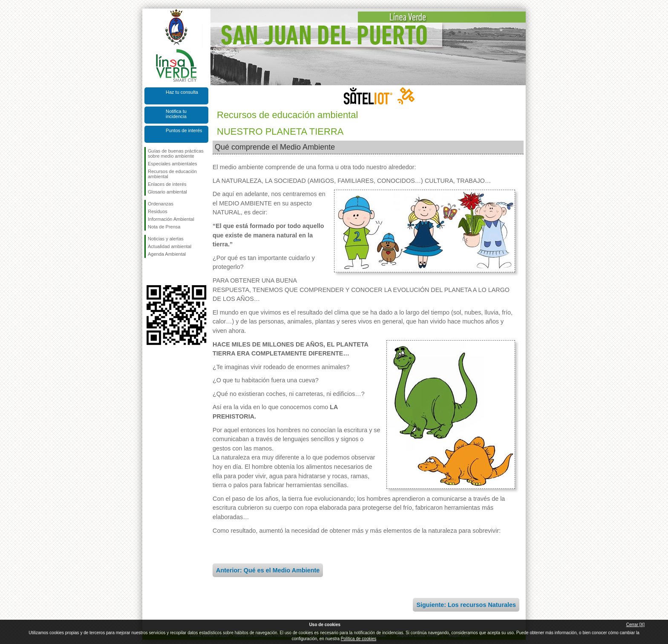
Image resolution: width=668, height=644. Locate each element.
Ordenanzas (161, 204)
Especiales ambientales (173, 164)
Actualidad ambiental (170, 246)
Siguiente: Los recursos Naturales (466, 605)
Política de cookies (358, 639)
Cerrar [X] (635, 625)
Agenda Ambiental (167, 254)
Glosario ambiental (167, 192)
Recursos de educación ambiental (172, 174)
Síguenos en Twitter (164, 271)
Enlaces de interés (167, 184)
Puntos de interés (184, 130)
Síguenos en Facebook (150, 271)
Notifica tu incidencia (176, 114)
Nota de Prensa (164, 227)
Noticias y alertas (166, 239)
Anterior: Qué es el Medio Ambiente (268, 570)
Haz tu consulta (182, 92)
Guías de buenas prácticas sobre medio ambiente (176, 153)
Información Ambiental (171, 219)
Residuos (158, 211)
